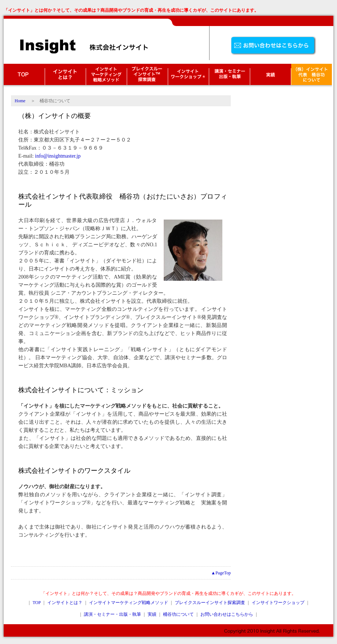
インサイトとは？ (65, 77)
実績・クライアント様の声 (270, 77)
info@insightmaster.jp (58, 156)
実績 (152, 614)
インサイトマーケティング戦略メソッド (106, 77)
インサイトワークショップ (188, 77)
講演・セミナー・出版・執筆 (229, 77)
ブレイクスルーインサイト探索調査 (147, 77)
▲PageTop (221, 573)
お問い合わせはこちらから (227, 614)
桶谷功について (178, 614)
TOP (24, 77)
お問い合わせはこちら (275, 46)
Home (20, 101)
